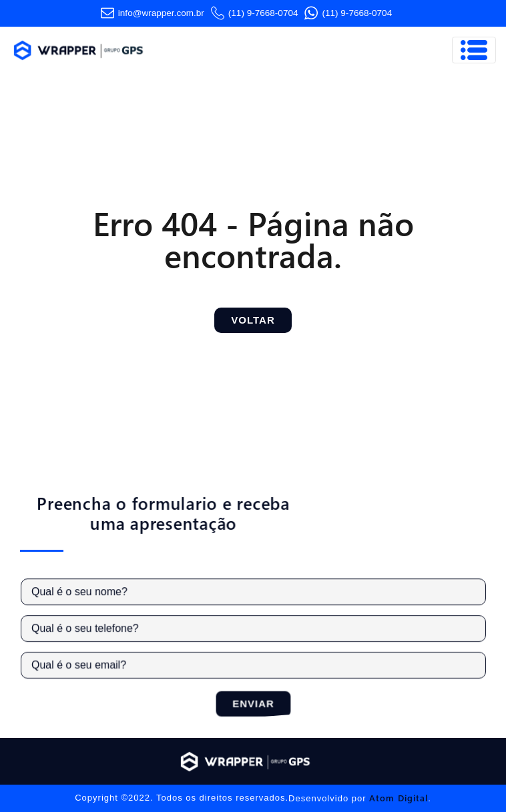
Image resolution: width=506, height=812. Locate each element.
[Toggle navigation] (474, 50)
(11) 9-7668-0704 (255, 13)
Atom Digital (399, 798)
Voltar (253, 320)
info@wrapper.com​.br (153, 13)
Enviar (257, 702)
